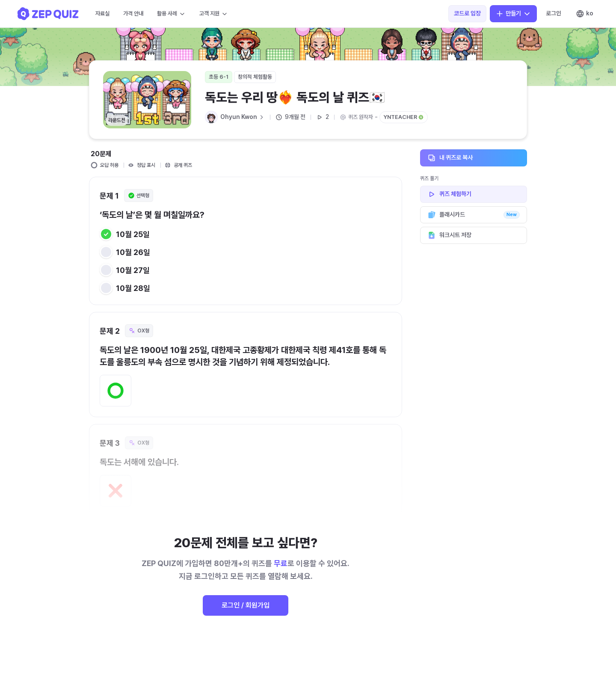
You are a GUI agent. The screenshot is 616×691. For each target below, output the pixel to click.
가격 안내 (133, 13)
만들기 (513, 14)
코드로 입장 (467, 13)
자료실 (102, 13)
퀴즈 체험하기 (474, 194)
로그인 (554, 13)
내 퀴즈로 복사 (474, 158)
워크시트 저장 (474, 235)
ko (585, 14)
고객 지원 (214, 14)
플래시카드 (474, 215)
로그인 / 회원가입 (246, 605)
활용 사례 (171, 14)
